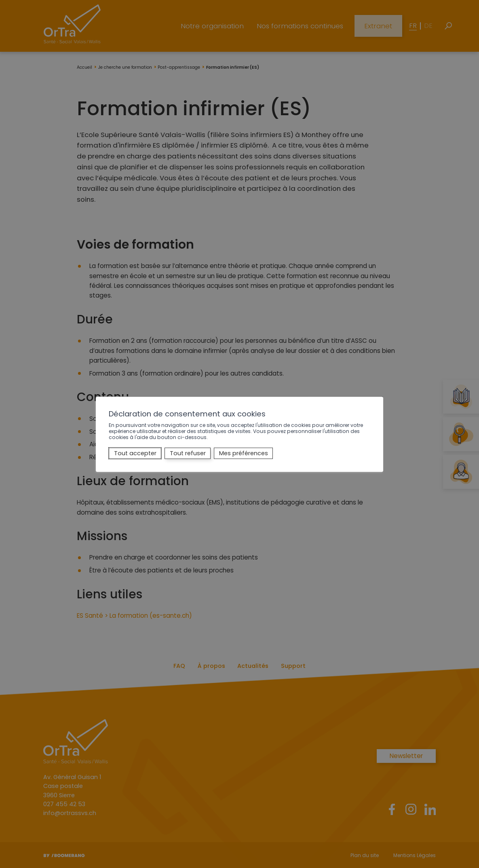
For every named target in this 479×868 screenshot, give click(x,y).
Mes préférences (244, 453)
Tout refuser (188, 453)
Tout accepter (135, 453)
